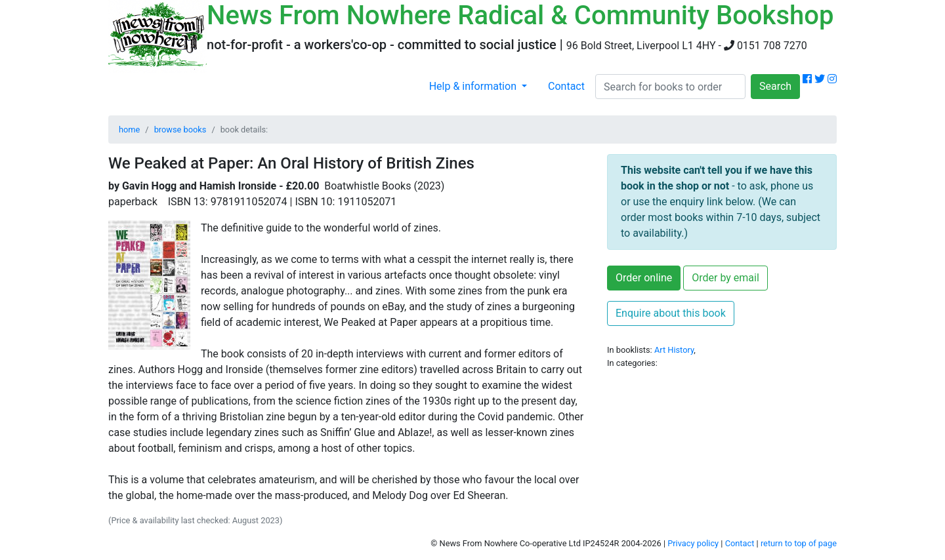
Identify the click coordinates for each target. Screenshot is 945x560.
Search (775, 86)
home (129, 130)
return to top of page (799, 543)
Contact (566, 86)
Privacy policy (693, 543)
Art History (674, 350)
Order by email (725, 278)
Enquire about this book (671, 313)
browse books (180, 130)
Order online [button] (644, 278)
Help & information (474, 86)
